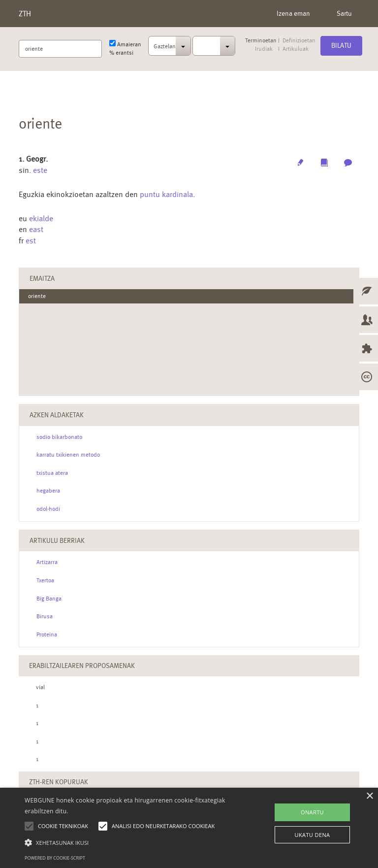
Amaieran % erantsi (125, 48)
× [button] (369, 796)
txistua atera (52, 473)
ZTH (25, 14)
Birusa (45, 616)
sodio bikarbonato (59, 437)
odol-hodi (48, 509)
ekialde (41, 218)
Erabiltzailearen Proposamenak (82, 666)
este (40, 170)
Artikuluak (295, 49)
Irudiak (264, 49)
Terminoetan (261, 41)
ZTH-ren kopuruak (59, 782)
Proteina (47, 634)
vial (40, 687)
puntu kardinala (166, 194)
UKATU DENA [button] (313, 835)
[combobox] (170, 49)
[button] (131, 842)
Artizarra (47, 562)
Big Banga (49, 599)
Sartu (344, 13)
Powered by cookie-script (55, 858)
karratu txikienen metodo (68, 455)
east (36, 229)
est (31, 241)
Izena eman (293, 13)
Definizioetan (299, 41)
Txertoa (45, 580)
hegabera (48, 491)
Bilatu (341, 45)
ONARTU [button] (312, 812)
